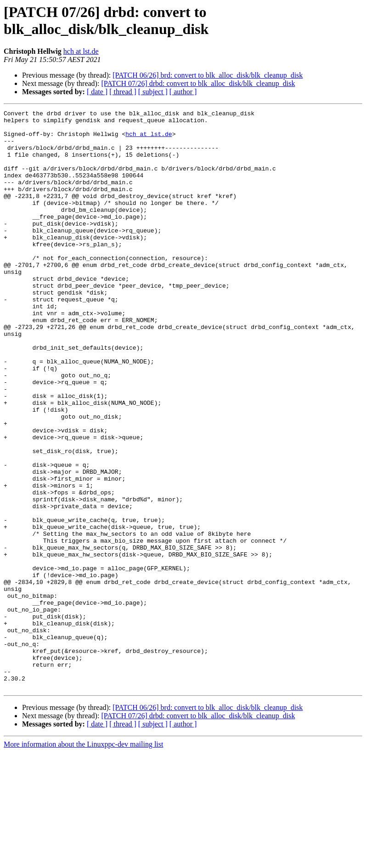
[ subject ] (153, 92)
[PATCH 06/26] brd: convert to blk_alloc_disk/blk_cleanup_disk (208, 75)
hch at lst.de (81, 51)
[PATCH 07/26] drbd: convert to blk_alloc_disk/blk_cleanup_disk (198, 83)
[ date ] (97, 92)
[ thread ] (123, 92)
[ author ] (183, 92)
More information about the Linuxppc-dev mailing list (83, 860)
